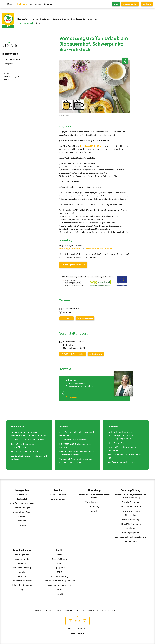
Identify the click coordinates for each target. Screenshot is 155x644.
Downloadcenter (78, 19)
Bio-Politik (22, 563)
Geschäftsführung (59, 559)
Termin (7, 73)
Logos (22, 589)
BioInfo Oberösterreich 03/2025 (121, 462)
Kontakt (7, 80)
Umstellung (45, 19)
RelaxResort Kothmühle (91, 146)
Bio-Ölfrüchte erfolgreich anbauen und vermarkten (77, 434)
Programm (9, 64)
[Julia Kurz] (123, 384)
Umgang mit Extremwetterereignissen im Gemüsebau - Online (76, 461)
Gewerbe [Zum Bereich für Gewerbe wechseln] (48, 4)
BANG (59, 572)
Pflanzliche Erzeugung (131, 511)
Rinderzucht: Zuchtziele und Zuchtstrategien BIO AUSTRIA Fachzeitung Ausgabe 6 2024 (121, 435)
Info (22, 559)
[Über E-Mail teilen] (12, 45)
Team (59, 555)
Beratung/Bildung (61, 19)
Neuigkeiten (23, 19)
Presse (59, 589)
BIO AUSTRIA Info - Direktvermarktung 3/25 (125, 456)
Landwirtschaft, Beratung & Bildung (59, 581)
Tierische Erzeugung (131, 502)
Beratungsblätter (22, 555)
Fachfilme (22, 576)
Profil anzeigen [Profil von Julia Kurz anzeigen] (72, 397)
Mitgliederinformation (22, 585)
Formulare (22, 572)
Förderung (94, 506)
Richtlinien (22, 495)
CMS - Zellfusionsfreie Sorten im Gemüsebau (122, 449)
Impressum (57, 610)
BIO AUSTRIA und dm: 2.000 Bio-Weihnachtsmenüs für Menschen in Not (29, 434)
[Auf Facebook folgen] (70, 621)
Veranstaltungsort (12, 76)
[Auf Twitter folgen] (75, 621)
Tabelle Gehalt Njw (116, 443)
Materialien (131, 524)
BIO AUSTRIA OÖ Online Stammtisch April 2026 (76, 446)
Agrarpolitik (59, 568)
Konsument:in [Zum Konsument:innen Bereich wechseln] (35, 4)
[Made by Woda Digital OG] (77, 633)
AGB (77, 610)
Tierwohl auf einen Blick (131, 506)
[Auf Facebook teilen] (4, 45)
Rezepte (22, 525)
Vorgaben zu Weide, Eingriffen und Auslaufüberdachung (131, 496)
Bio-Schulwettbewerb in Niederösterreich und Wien (29, 457)
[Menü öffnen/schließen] (9, 4)
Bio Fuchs (22, 516)
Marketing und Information (59, 585)
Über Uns (59, 550)
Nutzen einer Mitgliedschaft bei (94, 496)
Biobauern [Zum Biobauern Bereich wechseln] (22, 4)
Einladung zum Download (73, 265)
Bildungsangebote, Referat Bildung (131, 537)
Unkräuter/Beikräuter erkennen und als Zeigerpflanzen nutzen (77, 453)
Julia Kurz (71, 380)
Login (116, 4)
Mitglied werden (130, 4)
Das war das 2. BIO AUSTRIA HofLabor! (28, 440)
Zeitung (22, 568)
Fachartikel (22, 499)
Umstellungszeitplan (94, 502)
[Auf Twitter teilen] (8, 45)
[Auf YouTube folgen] (80, 621)
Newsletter (116, 610)
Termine (34, 19)
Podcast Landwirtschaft (22, 581)
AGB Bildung (105, 610)
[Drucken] (16, 45)
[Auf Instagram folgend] (85, 621)
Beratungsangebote (131, 533)
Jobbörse (22, 521)
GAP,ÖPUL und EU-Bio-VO (22, 503)
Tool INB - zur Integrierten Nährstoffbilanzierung (22, 446)
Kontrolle (94, 511)
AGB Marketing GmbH (89, 610)
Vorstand (59, 563)
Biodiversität (131, 515)
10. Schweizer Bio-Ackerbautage (73, 440)
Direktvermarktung (131, 520)
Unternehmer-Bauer (22, 512)
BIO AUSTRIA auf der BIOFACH (24, 452)
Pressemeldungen (22, 508)
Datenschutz (68, 610)
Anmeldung (10, 67)
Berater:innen (131, 541)
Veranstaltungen (58, 499)
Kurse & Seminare (58, 495)
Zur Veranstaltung (12, 59)
